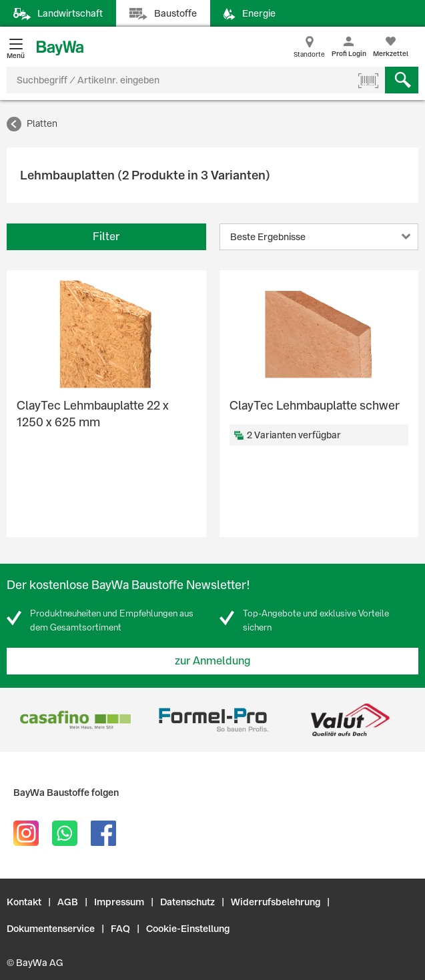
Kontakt (24, 902)
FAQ (120, 929)
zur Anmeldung (213, 661)
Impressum (119, 902)
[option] (75, 719)
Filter (106, 236)
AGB (68, 902)
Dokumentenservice (51, 929)
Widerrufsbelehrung (276, 902)
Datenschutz (187, 902)
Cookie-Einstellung (188, 929)
